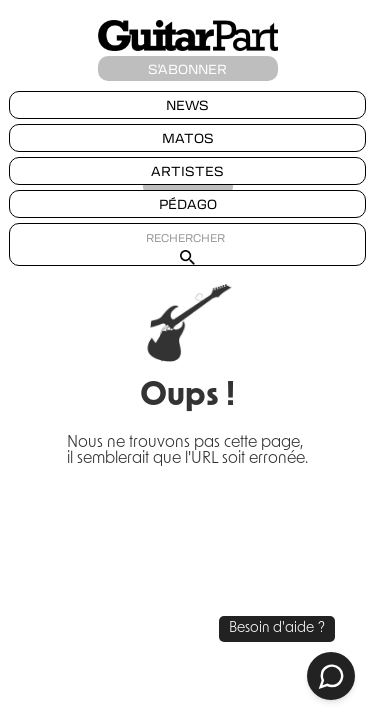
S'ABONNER (187, 68)
